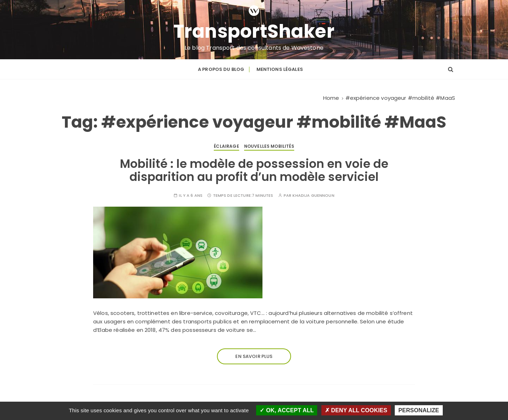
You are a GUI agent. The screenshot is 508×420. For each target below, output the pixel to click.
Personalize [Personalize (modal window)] (419, 410)
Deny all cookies (356, 410)
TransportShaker (254, 31)
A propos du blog (221, 69)
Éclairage (226, 146)
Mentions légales (280, 69)
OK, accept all (287, 410)
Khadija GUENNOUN (313, 196)
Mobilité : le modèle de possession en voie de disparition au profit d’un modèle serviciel (254, 170)
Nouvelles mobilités (269, 146)
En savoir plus (254, 356)
